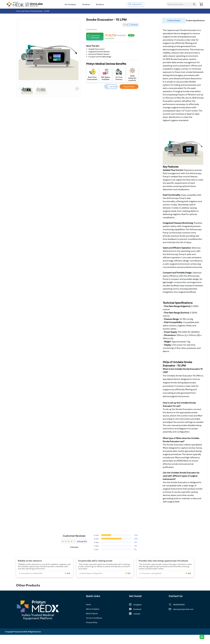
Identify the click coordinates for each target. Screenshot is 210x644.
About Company (93, 609)
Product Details (174, 20)
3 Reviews (134, 25)
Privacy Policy (92, 622)
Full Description (92, 29)
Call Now (111, 87)
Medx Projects (92, 613)
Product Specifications (195, 20)
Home (18, 11)
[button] (77, 89)
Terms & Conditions (94, 618)
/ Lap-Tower (25, 11)
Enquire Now (129, 87)
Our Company (70, 4)
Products (86, 4)
